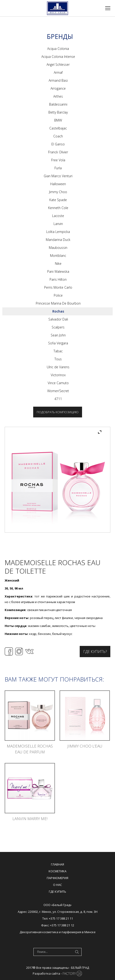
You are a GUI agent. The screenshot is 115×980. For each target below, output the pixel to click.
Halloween (58, 184)
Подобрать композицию (58, 412)
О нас (57, 885)
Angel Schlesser (58, 64)
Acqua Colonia (58, 49)
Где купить (57, 892)
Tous (58, 359)
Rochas (58, 311)
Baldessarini (58, 104)
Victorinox (58, 375)
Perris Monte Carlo (58, 287)
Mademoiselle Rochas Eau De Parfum (30, 749)
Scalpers (58, 327)
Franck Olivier (58, 152)
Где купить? (95, 652)
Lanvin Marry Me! (30, 819)
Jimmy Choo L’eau (85, 746)
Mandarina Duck (58, 240)
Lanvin (58, 224)
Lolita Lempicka (58, 232)
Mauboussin (58, 248)
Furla (58, 168)
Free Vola (58, 160)
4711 (58, 399)
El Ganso (58, 144)
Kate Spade (58, 200)
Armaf (58, 72)
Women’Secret (58, 391)
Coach (58, 136)
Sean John (58, 335)
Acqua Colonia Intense (58, 57)
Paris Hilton (58, 279)
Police (58, 295)
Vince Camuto (58, 383)
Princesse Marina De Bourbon (58, 303)
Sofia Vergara (58, 343)
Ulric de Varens (58, 367)
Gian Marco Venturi (58, 176)
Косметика (57, 871)
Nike (58, 263)
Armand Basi (58, 80)
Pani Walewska (58, 271)
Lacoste (58, 216)
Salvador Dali (58, 319)
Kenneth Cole (58, 208)
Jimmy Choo (58, 192)
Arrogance (58, 88)
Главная (57, 864)
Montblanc (58, 256)
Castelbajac (58, 128)
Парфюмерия (57, 878)
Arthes (58, 96)
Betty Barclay (58, 112)
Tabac (58, 351)
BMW (58, 120)
